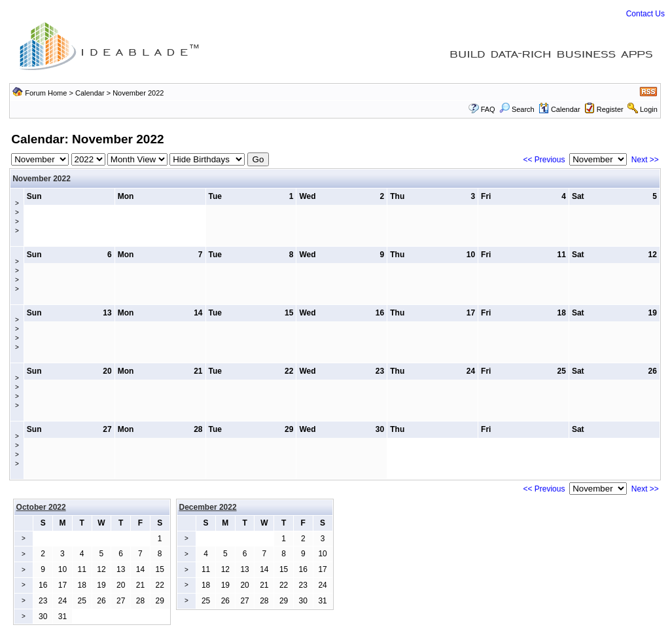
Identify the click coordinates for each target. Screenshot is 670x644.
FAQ (488, 109)
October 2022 (41, 507)
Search (517, 109)
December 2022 (208, 507)
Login (649, 109)
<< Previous (544, 160)
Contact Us (645, 14)
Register (610, 109)
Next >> (645, 160)
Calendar (90, 93)
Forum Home (46, 93)
